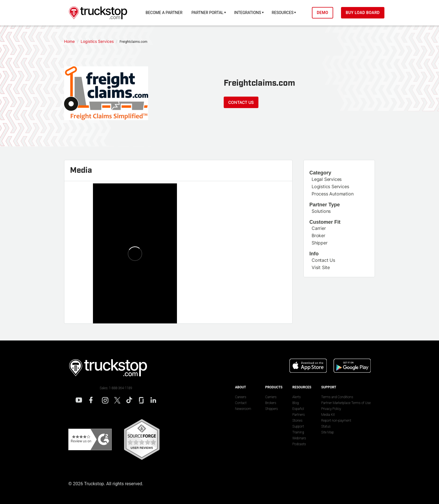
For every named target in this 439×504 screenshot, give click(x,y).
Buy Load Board (363, 13)
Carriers (271, 397)
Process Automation (332, 194)
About (240, 387)
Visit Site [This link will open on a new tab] (321, 267)
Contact (241, 403)
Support (298, 426)
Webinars (299, 438)
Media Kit (328, 415)
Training (298, 432)
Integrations (247, 13)
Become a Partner (164, 13)
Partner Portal (208, 13)
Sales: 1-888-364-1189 (116, 388)
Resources (283, 13)
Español (298, 409)
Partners (298, 415)
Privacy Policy (331, 409)
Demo (322, 13)
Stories (297, 421)
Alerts (296, 397)
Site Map (327, 432)
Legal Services (327, 179)
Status (326, 426)
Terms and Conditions (337, 397)
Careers (240, 397)
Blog (296, 403)
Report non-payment (336, 421)
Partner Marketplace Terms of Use (346, 403)
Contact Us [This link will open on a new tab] (323, 260)
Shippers (271, 409)
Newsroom (243, 409)
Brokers (271, 403)
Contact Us (241, 102)
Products (274, 387)
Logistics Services (330, 186)
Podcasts (299, 444)
